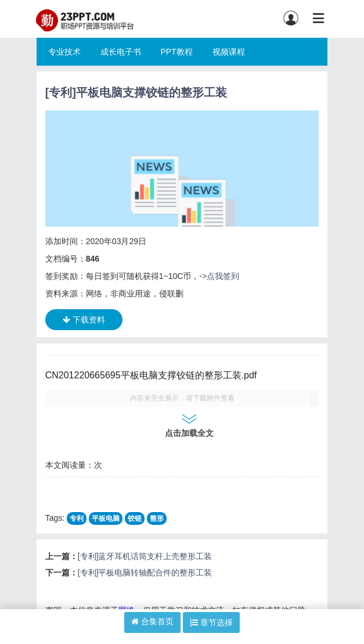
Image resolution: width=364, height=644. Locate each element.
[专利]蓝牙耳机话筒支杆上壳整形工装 (145, 556)
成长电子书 (121, 52)
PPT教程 (176, 52)
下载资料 (84, 320)
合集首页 (152, 621)
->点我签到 (219, 276)
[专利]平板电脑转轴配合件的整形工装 (145, 573)
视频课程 (229, 52)
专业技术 (64, 52)
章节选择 (211, 622)
